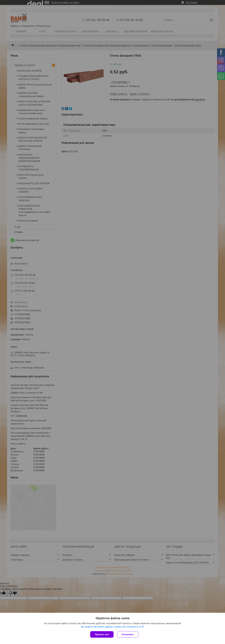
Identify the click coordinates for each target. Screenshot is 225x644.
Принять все (102, 634)
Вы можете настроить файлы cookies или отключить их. (111, 627)
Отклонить (128, 634)
